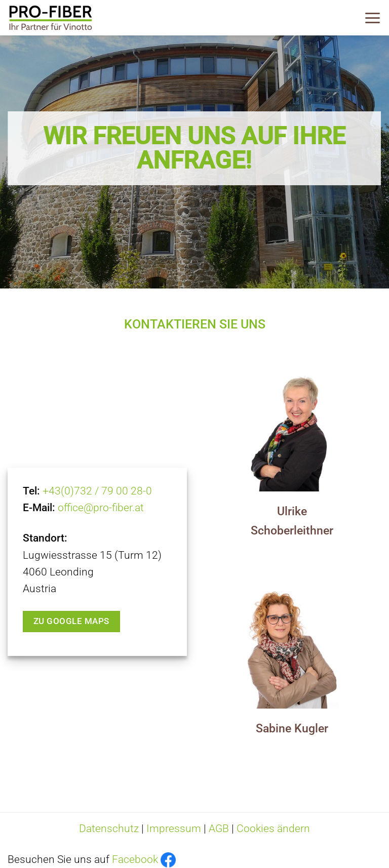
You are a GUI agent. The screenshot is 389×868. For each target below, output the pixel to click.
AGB (219, 829)
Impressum (174, 829)
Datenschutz (109, 829)
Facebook (135, 859)
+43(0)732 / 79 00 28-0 (97, 491)
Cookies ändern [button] (273, 829)
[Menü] (373, 18)
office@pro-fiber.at (101, 508)
